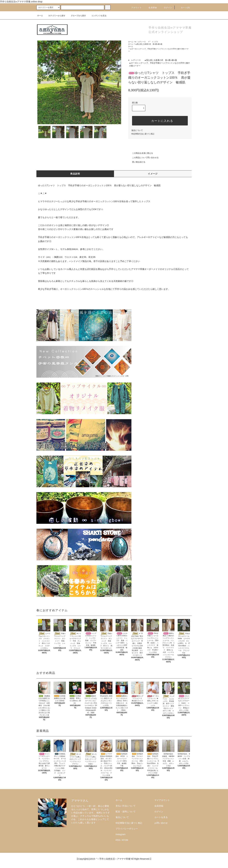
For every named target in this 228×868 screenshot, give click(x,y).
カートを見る (161, 817)
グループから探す (76, 16)
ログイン (166, 8)
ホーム (40, 16)
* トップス (154, 42)
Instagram (120, 834)
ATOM (125, 840)
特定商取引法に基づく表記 (143, 134)
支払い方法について (126, 806)
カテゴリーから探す (55, 16)
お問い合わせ (161, 823)
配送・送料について (126, 812)
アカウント (135, 8)
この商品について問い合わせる (143, 158)
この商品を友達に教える (141, 153)
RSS (118, 840)
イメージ (153, 174)
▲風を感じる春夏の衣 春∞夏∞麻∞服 (149, 44)
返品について (137, 130)
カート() (184, 8)
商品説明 (75, 174)
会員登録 (151, 8)
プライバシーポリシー (127, 829)
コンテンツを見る (97, 16)
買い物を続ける (137, 162)
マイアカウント (162, 800)
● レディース (141, 42)
